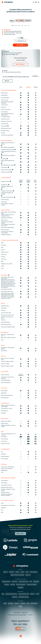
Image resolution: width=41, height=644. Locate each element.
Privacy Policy (25, 612)
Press (27, 572)
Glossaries (15, 597)
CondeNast (23, 603)
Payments (7, 584)
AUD (22, 26)
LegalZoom (11, 603)
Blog (3, 594)
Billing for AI (15, 581)
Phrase (21, 606)
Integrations (21, 587)
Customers (12, 572)
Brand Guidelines (34, 572)
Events (38, 594)
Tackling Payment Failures (11, 594)
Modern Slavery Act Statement (17, 575)
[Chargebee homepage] (8, 2)
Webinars (32, 594)
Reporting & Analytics (32, 584)
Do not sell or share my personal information (17, 615)
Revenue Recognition (21, 584)
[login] (33, 2)
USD (13, 26)
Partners (17, 572)
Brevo (28, 603)
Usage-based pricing (23, 581)
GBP (19, 26)
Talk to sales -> (20, 534)
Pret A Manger (34, 603)
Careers (23, 572)
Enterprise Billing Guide (24, 594)
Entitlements (36, 581)
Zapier (5, 603)
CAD (25, 26)
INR (29, 26)
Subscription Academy (24, 597)
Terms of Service (17, 612)
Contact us (28, 575)
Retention (13, 584)
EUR (16, 26)
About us (6, 572)
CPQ (31, 581)
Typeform (17, 603)
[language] (36, 2)
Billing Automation (6, 581)
